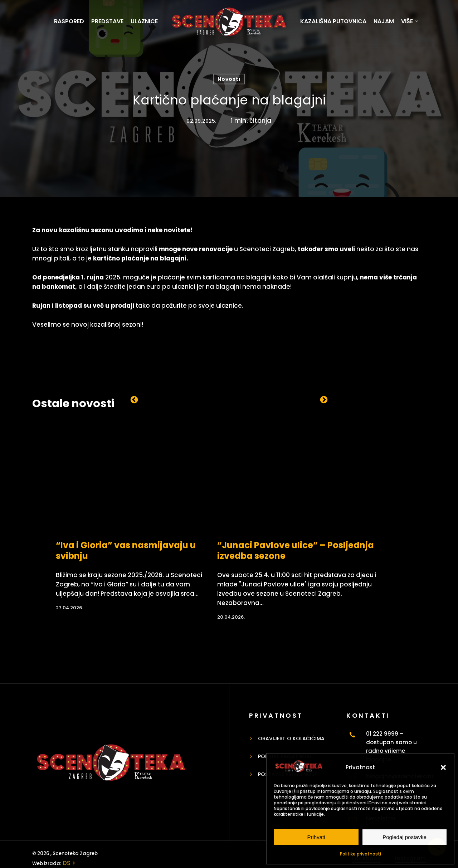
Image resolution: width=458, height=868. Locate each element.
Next (324, 399)
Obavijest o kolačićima (291, 738)
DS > (68, 863)
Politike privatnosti (360, 854)
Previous (134, 399)
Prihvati (316, 837)
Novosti (229, 79)
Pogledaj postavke (405, 837)
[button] (443, 767)
